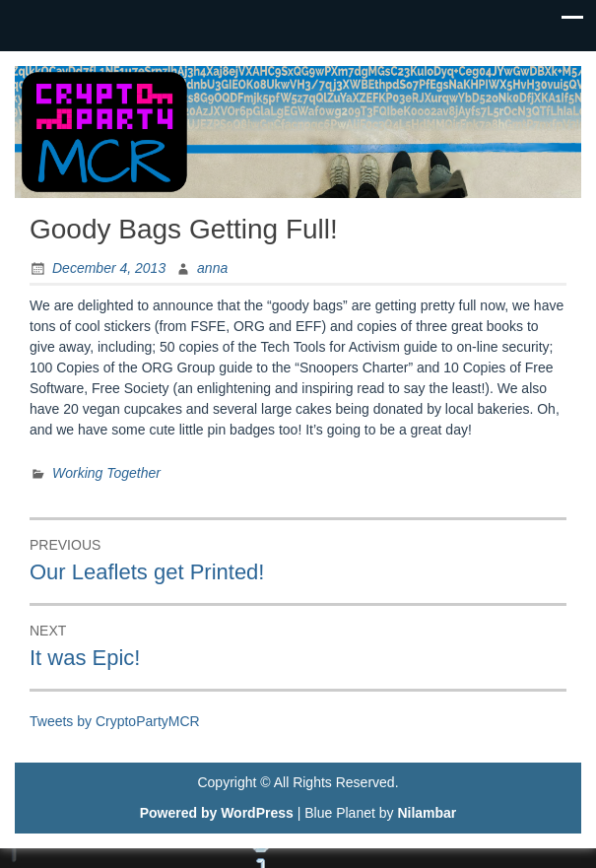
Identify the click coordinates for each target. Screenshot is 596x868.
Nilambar (427, 813)
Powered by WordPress (217, 813)
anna (212, 268)
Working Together (106, 473)
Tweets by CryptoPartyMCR (115, 721)
